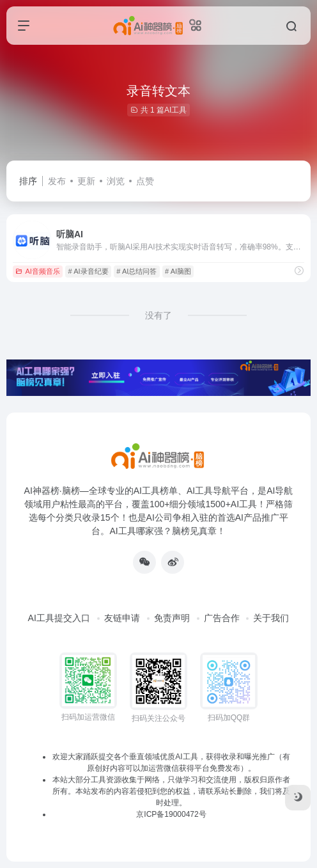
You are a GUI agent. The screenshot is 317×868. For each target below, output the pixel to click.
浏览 (116, 181)
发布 (57, 181)
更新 (86, 181)
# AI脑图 (178, 271)
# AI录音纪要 (89, 271)
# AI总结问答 (136, 271)
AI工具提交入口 (59, 618)
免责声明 (172, 618)
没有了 (158, 315)
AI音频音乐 (37, 271)
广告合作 (222, 618)
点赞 (145, 181)
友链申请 (122, 618)
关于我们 (271, 618)
